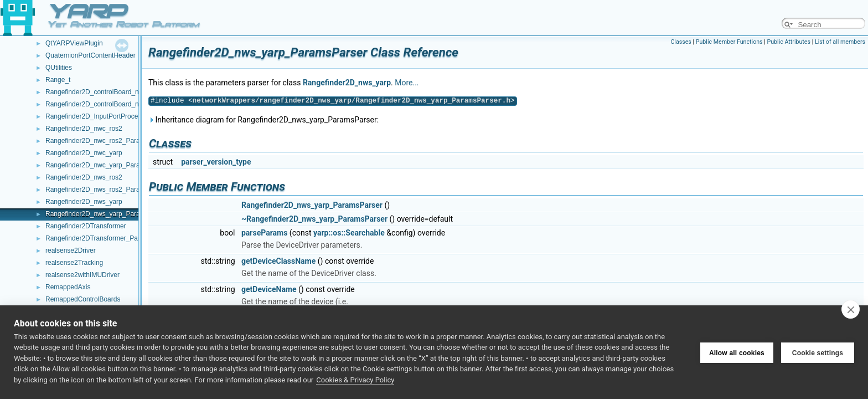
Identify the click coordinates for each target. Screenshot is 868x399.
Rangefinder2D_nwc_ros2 (84, 129)
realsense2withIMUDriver (82, 275)
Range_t (58, 80)
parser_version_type (216, 162)
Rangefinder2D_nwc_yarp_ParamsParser (107, 165)
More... (407, 83)
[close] (851, 309)
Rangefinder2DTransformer (86, 226)
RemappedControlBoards (83, 299)
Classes (681, 42)
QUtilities (59, 68)
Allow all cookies (737, 352)
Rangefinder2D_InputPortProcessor (98, 116)
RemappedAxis (68, 287)
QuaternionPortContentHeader (91, 55)
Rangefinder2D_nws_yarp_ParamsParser (107, 214)
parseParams (264, 233)
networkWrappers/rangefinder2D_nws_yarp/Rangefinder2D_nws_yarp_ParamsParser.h (352, 101)
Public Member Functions (729, 42)
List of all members (840, 42)
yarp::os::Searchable (349, 233)
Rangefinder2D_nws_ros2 (84, 177)
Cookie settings (818, 352)
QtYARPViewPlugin (74, 43)
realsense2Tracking (74, 263)
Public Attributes (789, 42)
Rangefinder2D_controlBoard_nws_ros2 (104, 92)
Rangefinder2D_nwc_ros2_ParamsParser (107, 141)
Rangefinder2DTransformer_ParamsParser (109, 238)
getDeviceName (269, 289)
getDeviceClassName (278, 261)
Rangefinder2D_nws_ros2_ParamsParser (107, 190)
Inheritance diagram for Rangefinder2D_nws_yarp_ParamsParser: (263, 120)
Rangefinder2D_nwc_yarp (84, 153)
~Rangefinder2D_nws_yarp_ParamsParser (314, 219)
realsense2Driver (71, 250)
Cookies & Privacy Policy (355, 380)
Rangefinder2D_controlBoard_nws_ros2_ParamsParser (128, 104)
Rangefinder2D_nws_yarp (84, 202)
